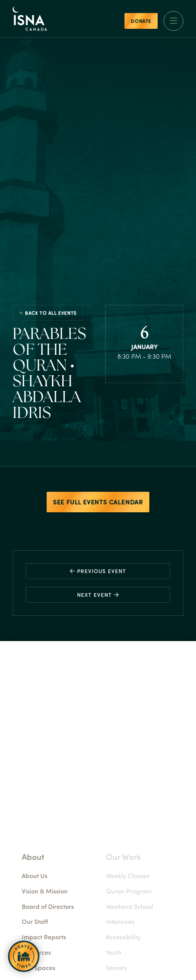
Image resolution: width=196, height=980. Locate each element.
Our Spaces (58, 968)
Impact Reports (64, 937)
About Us (54, 876)
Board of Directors (68, 906)
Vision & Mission (64, 891)
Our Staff (55, 921)
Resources (56, 952)
